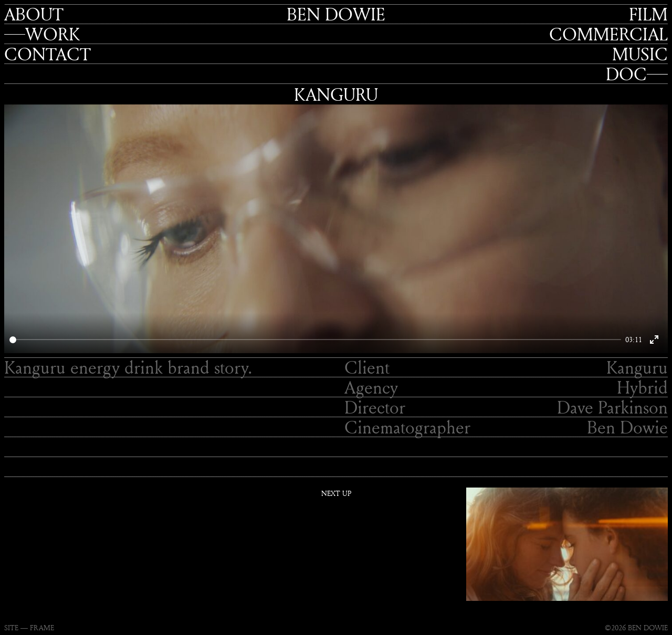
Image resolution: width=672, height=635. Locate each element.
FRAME (42, 627)
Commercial (608, 34)
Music (640, 54)
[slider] (315, 340)
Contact (48, 54)
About (34, 14)
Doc (626, 74)
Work (52, 34)
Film (648, 14)
